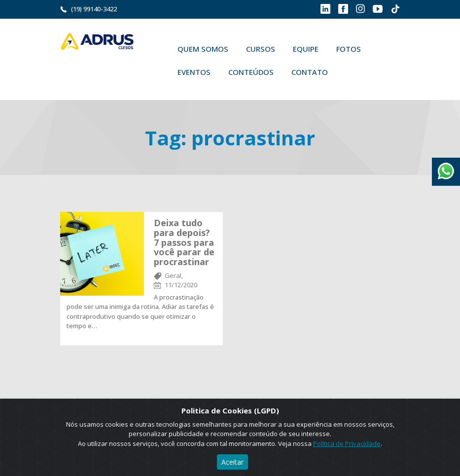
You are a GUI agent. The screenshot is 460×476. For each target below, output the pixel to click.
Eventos (194, 72)
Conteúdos (251, 72)
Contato (310, 72)
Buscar (351, 72)
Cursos (261, 49)
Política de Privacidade (347, 443)
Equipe (306, 49)
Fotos (349, 49)
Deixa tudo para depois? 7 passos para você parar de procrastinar (184, 242)
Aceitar (232, 462)
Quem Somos (203, 49)
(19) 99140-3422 (94, 9)
